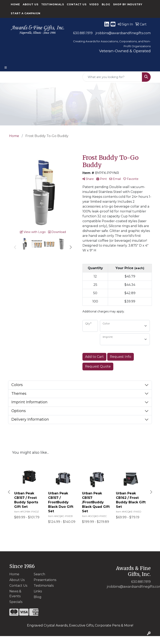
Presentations (43, 580)
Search (39, 574)
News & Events (15, 594)
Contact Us (77, 4)
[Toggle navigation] (6, 68)
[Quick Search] (112, 77)
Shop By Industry (128, 4)
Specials (16, 602)
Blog (106, 4)
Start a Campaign (26, 13)
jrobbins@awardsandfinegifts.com (123, 33)
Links (38, 591)
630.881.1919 (83, 33)
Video (94, 4)
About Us (31, 4)
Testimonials (53, 4)
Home (15, 4)
